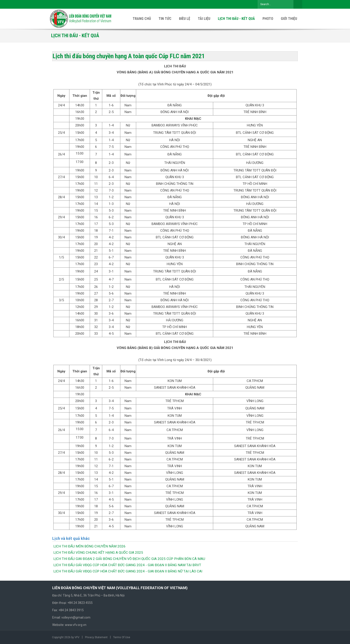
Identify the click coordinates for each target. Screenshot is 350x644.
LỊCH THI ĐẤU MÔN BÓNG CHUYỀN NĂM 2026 (89, 546)
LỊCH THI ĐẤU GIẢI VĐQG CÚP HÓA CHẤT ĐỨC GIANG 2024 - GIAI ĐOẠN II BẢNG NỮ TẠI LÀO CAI (128, 571)
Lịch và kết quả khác (71, 538)
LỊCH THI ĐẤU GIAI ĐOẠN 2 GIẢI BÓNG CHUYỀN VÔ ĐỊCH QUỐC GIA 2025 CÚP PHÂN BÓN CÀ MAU (129, 559)
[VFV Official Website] (81, 19)
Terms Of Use (122, 637)
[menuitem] (289, 19)
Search (298, 4)
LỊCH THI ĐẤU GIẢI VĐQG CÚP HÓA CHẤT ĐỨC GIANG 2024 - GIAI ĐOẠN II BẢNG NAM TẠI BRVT (127, 565)
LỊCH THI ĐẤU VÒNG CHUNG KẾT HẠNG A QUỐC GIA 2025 (98, 553)
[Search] (276, 4)
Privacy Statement (96, 637)
